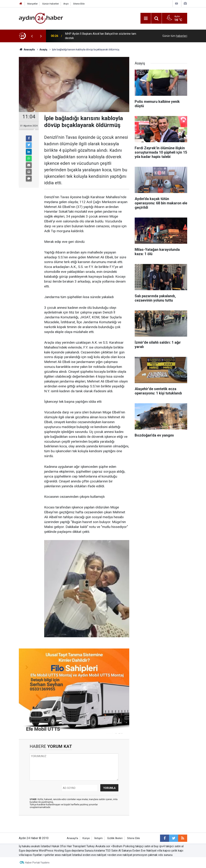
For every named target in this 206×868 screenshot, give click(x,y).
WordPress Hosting (51, 851)
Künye (86, 838)
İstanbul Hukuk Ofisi (53, 846)
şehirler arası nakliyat (58, 855)
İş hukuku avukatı (29, 846)
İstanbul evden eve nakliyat (89, 855)
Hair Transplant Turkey (81, 846)
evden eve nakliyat (120, 855)
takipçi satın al (145, 846)
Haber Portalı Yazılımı (37, 863)
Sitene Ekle (79, 4)
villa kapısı (164, 851)
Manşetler (32, 4)
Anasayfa (72, 838)
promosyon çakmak (145, 855)
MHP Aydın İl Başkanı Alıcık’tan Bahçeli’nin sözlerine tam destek (101, 36)
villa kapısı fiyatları (31, 855)
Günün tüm (175, 36)
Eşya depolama (28, 851)
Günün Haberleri (51, 4)
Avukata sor (103, 846)
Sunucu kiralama (95, 851)
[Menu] (146, 18)
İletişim (98, 838)
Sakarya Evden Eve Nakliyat (139, 851)
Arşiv (66, 4)
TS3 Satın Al (113, 851)
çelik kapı (177, 851)
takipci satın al (175, 846)
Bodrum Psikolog (124, 846)
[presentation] (32, 36)
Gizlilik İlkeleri (115, 838)
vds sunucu (165, 855)
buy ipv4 (159, 846)
